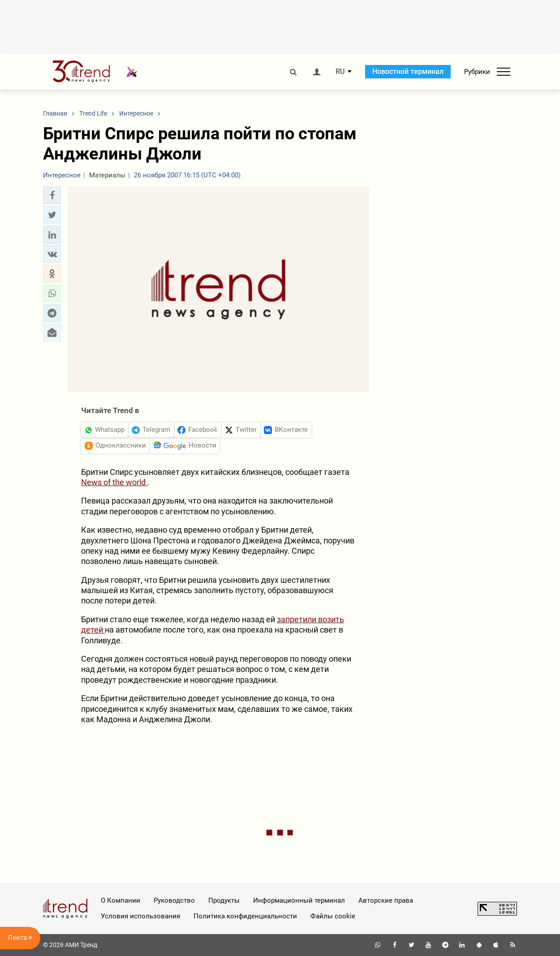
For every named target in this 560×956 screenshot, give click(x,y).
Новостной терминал (408, 71)
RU (340, 72)
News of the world (114, 482)
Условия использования (140, 916)
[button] (52, 195)
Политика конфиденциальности (245, 916)
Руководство (174, 900)
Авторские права (386, 900)
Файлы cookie (333, 916)
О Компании (121, 900)
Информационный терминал (299, 900)
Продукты (224, 900)
